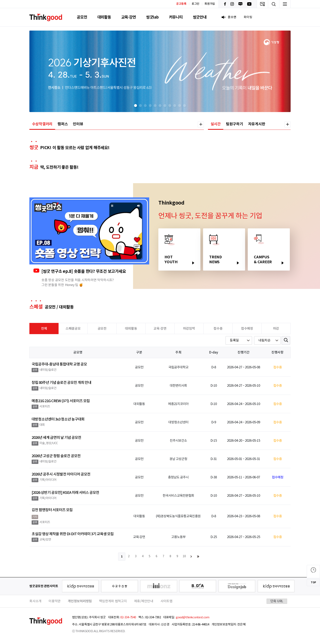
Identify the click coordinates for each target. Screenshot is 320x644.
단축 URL (277, 601)
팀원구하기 (234, 124)
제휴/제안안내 (144, 601)
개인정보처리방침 (80, 601)
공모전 (82, 17)
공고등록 (181, 4)
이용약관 (55, 601)
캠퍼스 (63, 124)
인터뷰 (78, 124)
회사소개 (35, 601)
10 (184, 556)
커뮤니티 (176, 17)
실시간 (216, 124)
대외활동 (104, 17)
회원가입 (210, 4)
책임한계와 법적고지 (113, 601)
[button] (136, 106)
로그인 (196, 4)
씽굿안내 (200, 17)
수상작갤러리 (42, 124)
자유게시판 (257, 124)
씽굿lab (152, 17)
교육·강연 (129, 17)
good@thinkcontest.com (192, 617)
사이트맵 (166, 601)
